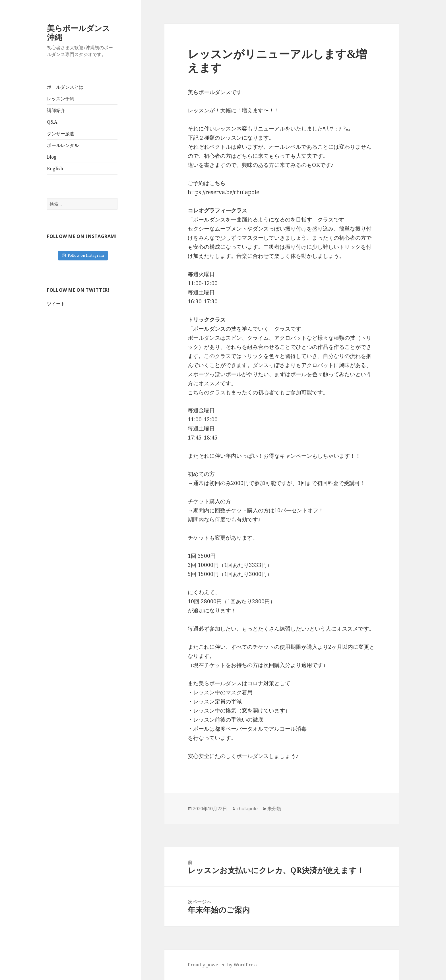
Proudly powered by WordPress (223, 965)
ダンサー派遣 (61, 134)
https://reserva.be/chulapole (223, 192)
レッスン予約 (61, 99)
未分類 (274, 809)
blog (52, 157)
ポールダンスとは (65, 87)
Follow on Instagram (83, 255)
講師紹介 (56, 110)
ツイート (56, 304)
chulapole (247, 809)
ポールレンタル (63, 145)
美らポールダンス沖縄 (79, 33)
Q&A (52, 122)
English (55, 169)
